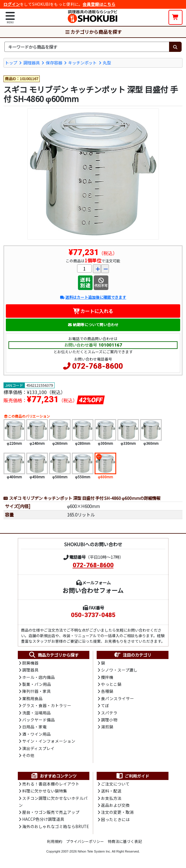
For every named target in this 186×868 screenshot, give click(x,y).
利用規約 (55, 841)
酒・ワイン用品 (36, 734)
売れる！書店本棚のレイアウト (51, 784)
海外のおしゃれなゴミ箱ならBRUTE (55, 826)
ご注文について (115, 784)
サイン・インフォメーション (49, 741)
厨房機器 (30, 663)
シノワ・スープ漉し (119, 670)
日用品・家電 (34, 727)
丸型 (107, 63)
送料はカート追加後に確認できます (93, 297)
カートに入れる (93, 311)
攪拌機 (107, 677)
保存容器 (54, 63)
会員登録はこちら (99, 4)
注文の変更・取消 (117, 812)
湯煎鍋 (107, 727)
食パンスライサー (118, 698)
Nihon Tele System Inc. (94, 851)
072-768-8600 (98, 366)
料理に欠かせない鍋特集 (45, 791)
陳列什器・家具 (36, 691)
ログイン (12, 4)
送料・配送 (111, 791)
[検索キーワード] (87, 47)
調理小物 (109, 720)
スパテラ (109, 713)
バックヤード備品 (39, 720)
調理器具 (32, 63)
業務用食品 (32, 698)
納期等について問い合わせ (93, 325)
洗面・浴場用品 (36, 713)
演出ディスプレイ (38, 748)
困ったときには (115, 819)
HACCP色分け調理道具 (43, 819)
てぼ (105, 705)
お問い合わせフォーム (93, 590)
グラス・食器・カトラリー (47, 705)
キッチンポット (82, 63)
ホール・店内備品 (39, 677)
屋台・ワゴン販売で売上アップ (51, 812)
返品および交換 (115, 805)
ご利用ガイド (132, 776)
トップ (11, 63)
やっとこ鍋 (111, 684)
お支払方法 (111, 798)
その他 (28, 755)
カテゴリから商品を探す (93, 32)
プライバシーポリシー (85, 841)
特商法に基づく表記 (125, 841)
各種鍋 (107, 691)
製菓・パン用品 (37, 684)
